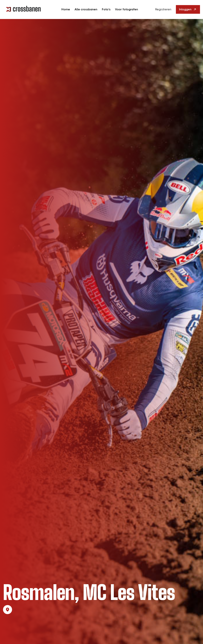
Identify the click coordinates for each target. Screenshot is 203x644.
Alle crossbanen (86, 9)
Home (66, 9)
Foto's (106, 9)
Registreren (163, 9)
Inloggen (188, 9)
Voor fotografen (127, 9)
